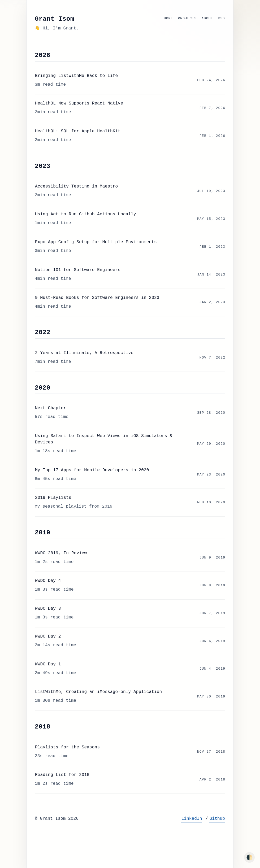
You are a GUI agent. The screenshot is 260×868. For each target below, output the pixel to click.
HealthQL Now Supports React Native (79, 103)
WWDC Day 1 (48, 664)
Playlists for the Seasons (67, 747)
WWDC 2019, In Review (61, 553)
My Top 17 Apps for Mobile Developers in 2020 (92, 470)
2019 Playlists (53, 498)
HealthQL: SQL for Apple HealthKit (78, 131)
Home (168, 18)
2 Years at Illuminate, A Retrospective (84, 353)
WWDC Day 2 (48, 636)
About (207, 18)
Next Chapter (51, 408)
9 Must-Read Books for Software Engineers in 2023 (97, 298)
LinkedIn (192, 819)
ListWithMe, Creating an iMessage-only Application (98, 692)
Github (217, 819)
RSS (221, 18)
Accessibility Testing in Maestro (76, 186)
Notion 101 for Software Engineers (78, 270)
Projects (187, 18)
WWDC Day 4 (48, 581)
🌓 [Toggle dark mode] (250, 857)
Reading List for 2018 (62, 775)
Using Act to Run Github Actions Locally (86, 214)
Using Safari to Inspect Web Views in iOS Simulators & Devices (104, 439)
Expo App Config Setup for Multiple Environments (96, 242)
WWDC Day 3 (48, 609)
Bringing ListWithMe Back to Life (76, 76)
